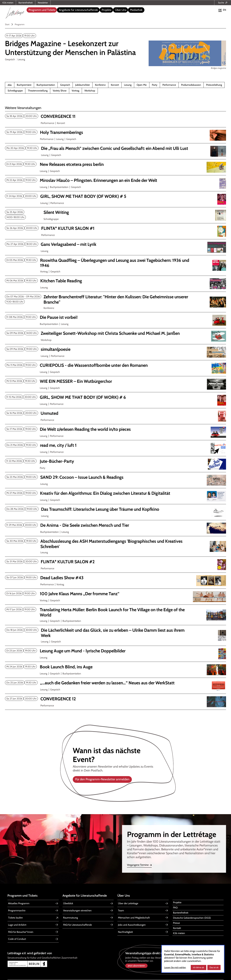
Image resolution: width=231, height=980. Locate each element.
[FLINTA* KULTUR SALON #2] (116, 562)
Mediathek (136, 10)
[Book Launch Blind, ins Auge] (115, 667)
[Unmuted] (115, 413)
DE (220, 10)
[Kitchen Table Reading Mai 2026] (115, 281)
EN (224, 10)
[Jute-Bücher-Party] (115, 461)
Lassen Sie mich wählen (175, 967)
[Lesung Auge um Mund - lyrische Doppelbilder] (115, 651)
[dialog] (193, 959)
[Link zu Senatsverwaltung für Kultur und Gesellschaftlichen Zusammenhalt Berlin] (61, 964)
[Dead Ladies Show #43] (115, 578)
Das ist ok (214, 967)
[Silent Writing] (117, 212)
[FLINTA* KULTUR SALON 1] (116, 228)
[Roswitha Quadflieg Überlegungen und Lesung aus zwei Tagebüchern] (115, 263)
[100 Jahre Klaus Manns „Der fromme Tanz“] (115, 594)
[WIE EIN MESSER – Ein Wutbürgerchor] (115, 381)
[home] (15, 12)
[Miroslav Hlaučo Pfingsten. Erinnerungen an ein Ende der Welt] (115, 180)
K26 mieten (8, 3)
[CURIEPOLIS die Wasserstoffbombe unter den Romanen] (115, 365)
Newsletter (43, 3)
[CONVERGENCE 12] (115, 699)
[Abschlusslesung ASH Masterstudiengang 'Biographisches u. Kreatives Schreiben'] (115, 544)
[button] (42, 10)
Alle (10, 85)
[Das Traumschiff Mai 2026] (116, 509)
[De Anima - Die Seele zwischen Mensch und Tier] (115, 525)
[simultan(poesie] (116, 349)
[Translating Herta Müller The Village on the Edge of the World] (115, 612)
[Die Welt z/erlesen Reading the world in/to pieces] (115, 429)
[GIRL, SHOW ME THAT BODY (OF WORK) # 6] (115, 397)
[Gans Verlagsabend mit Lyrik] (116, 244)
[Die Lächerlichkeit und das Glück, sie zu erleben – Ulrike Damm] (116, 633)
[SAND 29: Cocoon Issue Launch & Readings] (115, 477)
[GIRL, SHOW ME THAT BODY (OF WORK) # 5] (115, 196)
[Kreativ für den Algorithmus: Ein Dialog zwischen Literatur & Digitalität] (115, 493)
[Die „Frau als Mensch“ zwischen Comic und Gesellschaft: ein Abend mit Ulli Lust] (116, 148)
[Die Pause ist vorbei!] (115, 317)
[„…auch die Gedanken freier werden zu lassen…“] (115, 683)
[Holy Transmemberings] (115, 132)
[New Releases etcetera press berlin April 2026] (115, 164)
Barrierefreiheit (26, 3)
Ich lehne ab (199, 967)
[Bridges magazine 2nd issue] (82, 48)
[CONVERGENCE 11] (116, 116)
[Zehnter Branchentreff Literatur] (117, 299)
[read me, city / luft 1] (115, 445)
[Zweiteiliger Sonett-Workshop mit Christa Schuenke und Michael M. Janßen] (116, 333)
